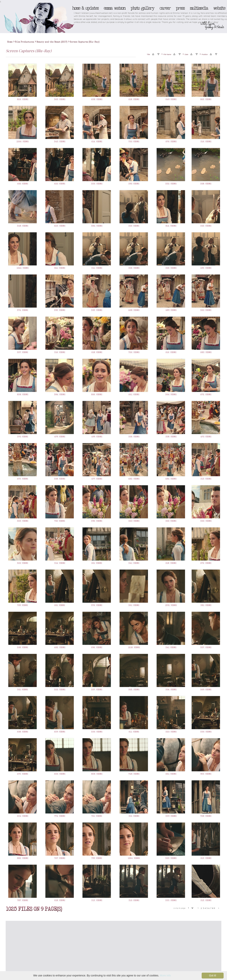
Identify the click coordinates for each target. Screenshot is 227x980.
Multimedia (199, 8)
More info (165, 975)
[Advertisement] (95, 951)
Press (180, 8)
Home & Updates (85, 8)
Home (10, 42)
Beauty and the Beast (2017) (52, 42)
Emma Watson (114, 8)
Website (219, 8)
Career (165, 8)
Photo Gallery (142, 8)
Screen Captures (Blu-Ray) (85, 42)
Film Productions (24, 42)
